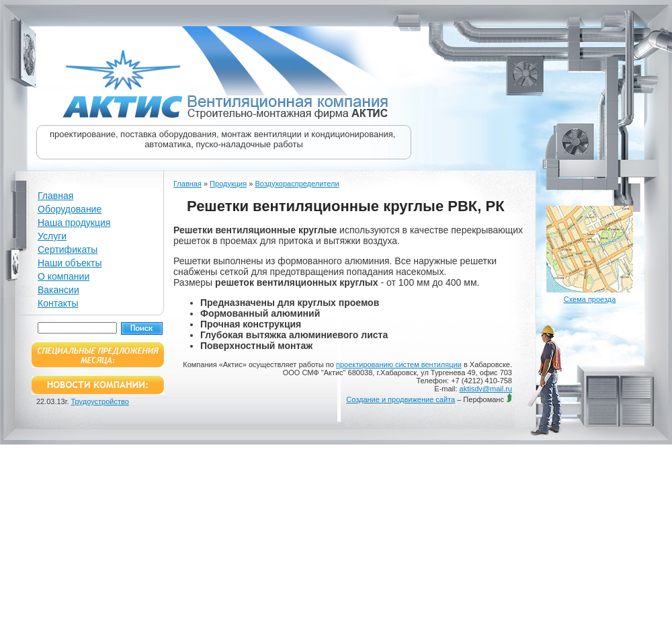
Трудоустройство (100, 401)
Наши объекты (70, 263)
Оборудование (70, 209)
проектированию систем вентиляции (399, 364)
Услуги (52, 236)
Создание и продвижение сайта (401, 399)
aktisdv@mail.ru (486, 389)
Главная (55, 196)
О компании (64, 276)
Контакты (58, 303)
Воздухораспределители (297, 184)
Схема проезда (590, 299)
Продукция (228, 184)
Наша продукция (74, 223)
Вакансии (58, 290)
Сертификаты (68, 249)
